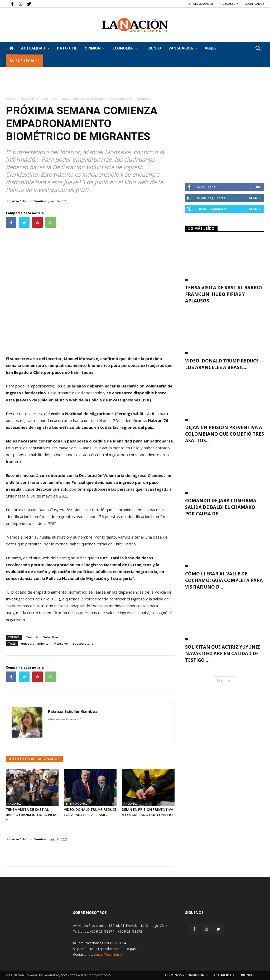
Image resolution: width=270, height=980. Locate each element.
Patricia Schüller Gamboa (27, 201)
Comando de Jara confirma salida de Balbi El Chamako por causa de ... (221, 507)
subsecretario (83, 643)
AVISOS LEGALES (25, 61)
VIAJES (211, 48)
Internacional (76, 804)
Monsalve (61, 643)
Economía (125, 48)
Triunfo (153, 48)
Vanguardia (183, 48)
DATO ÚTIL (67, 48)
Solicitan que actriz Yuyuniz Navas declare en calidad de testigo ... (223, 653)
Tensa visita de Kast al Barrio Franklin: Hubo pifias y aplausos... (224, 294)
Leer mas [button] (224, 680)
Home (10, 99)
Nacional (27, 99)
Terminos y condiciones (186, 975)
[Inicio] (12, 48)
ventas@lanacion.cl (108, 955)
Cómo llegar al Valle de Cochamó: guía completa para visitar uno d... (224, 580)
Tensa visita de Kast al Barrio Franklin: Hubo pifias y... (32, 815)
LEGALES (231, 4)
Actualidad (35, 48)
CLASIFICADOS (254, 4)
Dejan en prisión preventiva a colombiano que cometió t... (148, 815)
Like (257, 187)
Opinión (95, 48)
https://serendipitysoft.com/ (90, 975)
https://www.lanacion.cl (64, 719)
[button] (258, 49)
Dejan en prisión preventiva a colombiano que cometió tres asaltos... (225, 434)
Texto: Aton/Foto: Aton (42, 637)
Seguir (255, 198)
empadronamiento (35, 643)
